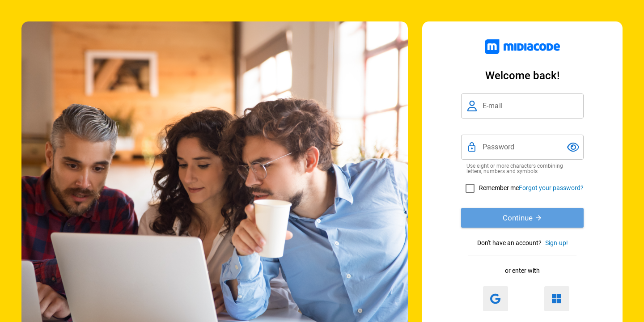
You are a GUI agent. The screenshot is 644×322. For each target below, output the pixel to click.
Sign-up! (557, 243)
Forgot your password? (551, 188)
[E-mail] (530, 106)
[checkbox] (490, 188)
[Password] (522, 147)
